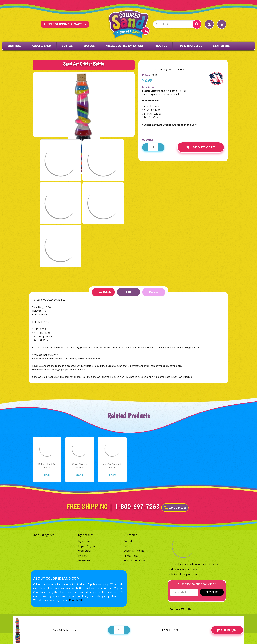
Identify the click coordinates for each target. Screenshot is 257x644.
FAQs (127, 546)
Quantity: (148, 140)
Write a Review (177, 70)
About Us (161, 46)
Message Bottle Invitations (125, 46)
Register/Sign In (86, 546)
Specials (89, 46)
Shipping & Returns (134, 551)
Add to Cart (201, 147)
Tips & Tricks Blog (190, 46)
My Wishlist (84, 560)
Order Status (85, 551)
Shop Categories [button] (44, 535)
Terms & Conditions (134, 560)
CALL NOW (175, 508)
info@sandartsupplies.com (183, 574)
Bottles (67, 46)
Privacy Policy (131, 556)
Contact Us (130, 541)
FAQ (128, 292)
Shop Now (15, 46)
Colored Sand (42, 46)
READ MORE (76, 600)
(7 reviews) (161, 70)
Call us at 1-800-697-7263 (183, 569)
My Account (84, 541)
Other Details (103, 292)
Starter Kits (222, 46)
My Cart (82, 556)
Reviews (154, 292)
